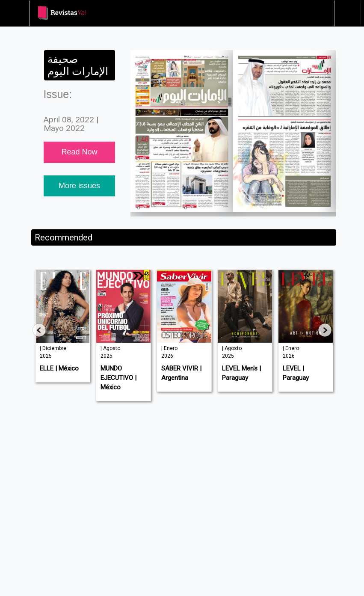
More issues (79, 186)
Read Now (79, 152)
